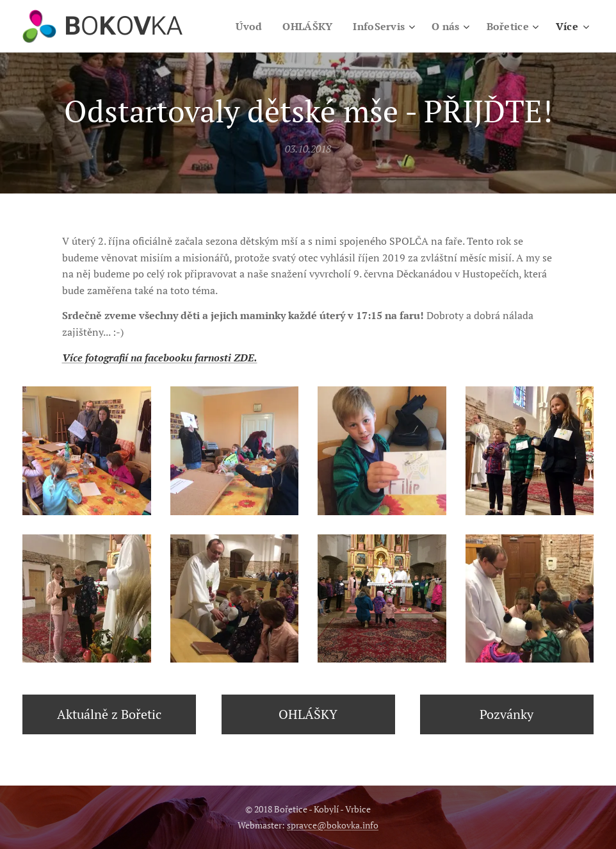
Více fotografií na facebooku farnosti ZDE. (160, 358)
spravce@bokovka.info (333, 825)
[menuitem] (242, 26)
